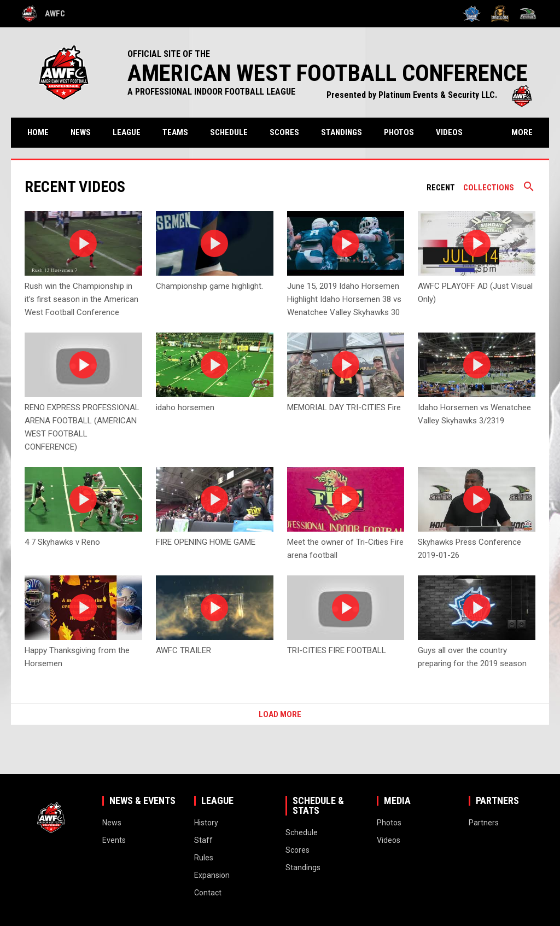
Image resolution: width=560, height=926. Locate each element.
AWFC (43, 14)
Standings (342, 132)
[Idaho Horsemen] (472, 14)
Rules (204, 858)
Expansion (212, 875)
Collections (489, 188)
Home (38, 132)
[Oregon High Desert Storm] (500, 14)
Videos (449, 132)
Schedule (229, 132)
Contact (208, 893)
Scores (284, 132)
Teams (175, 132)
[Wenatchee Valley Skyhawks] (528, 14)
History (206, 823)
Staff (203, 840)
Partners (484, 823)
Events (114, 840)
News (81, 132)
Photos (399, 132)
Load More (280, 714)
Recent (441, 188)
